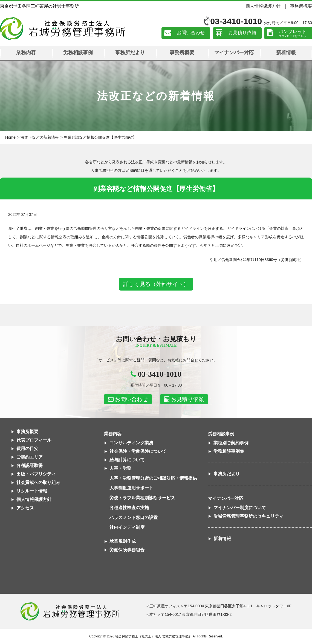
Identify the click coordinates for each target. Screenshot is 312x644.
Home (10, 137)
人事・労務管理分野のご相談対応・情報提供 (153, 478)
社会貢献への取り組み (38, 482)
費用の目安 (27, 449)
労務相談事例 (78, 53)
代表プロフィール (34, 440)
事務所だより (130, 53)
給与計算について (127, 460)
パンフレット (293, 32)
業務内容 (26, 53)
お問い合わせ (191, 33)
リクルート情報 (32, 491)
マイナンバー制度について (240, 508)
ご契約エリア (30, 457)
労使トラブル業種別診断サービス (142, 498)
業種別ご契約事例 (231, 443)
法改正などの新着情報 (40, 137)
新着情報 (286, 53)
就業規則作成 (123, 541)
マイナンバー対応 (234, 53)
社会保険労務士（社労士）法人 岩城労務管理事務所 (153, 636)
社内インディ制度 (127, 527)
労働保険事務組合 (127, 550)
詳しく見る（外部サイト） (156, 284)
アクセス (25, 508)
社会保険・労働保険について (138, 451)
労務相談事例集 (229, 451)
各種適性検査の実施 (129, 508)
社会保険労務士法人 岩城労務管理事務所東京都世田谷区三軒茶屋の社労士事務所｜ (70, 611)
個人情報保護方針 (263, 6)
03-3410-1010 (236, 21)
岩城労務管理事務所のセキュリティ (249, 516)
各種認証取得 (30, 465)
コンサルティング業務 (131, 443)
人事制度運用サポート (131, 488)
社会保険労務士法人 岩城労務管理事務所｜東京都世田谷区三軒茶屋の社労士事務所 (63, 28)
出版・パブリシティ (36, 474)
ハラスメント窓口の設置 (134, 517)
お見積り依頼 (242, 33)
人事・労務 (120, 468)
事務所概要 (301, 6)
